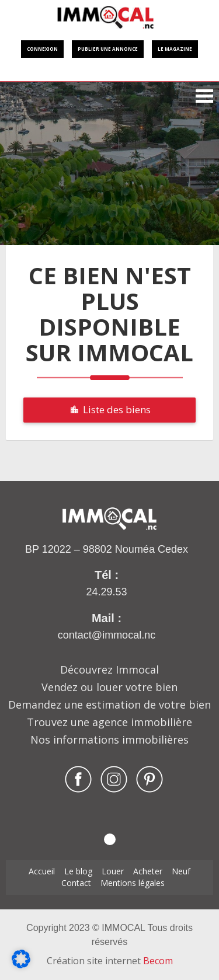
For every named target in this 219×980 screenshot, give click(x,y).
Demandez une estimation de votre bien (109, 705)
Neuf (181, 871)
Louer (113, 871)
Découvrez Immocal (109, 669)
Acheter (148, 871)
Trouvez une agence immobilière (109, 722)
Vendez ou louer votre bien (109, 687)
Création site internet (110, 961)
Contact (76, 883)
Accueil (42, 871)
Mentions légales (133, 883)
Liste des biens (110, 409)
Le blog (78, 871)
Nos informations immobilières (109, 740)
